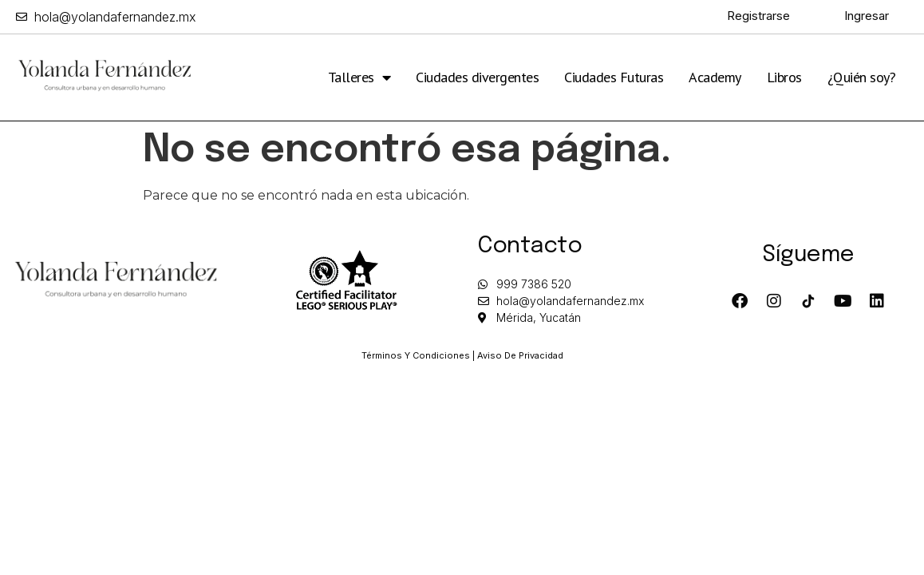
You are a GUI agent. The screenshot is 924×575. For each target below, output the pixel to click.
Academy (715, 77)
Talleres (359, 77)
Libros (784, 77)
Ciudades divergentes (477, 77)
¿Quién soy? (862, 77)
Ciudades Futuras (614, 77)
